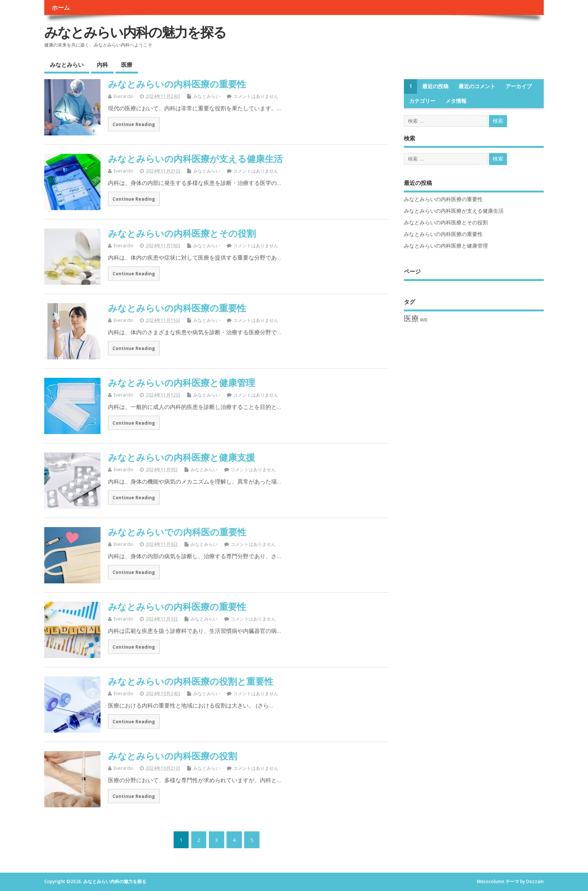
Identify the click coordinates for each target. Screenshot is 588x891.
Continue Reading (134, 124)
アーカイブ (519, 86)
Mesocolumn (491, 881)
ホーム (61, 8)
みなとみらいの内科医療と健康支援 (181, 457)
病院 (424, 320)
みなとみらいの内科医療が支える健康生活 (195, 159)
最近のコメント (477, 86)
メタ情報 (456, 101)
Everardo (123, 96)
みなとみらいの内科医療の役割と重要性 (191, 681)
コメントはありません (256, 96)
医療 (127, 65)
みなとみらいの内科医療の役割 (172, 756)
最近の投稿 (435, 86)
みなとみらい (67, 65)
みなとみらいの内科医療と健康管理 (181, 382)
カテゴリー (422, 101)
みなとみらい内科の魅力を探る (135, 32)
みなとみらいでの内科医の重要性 (177, 532)
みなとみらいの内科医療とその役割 (182, 233)
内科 (102, 65)
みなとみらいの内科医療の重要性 (177, 84)
